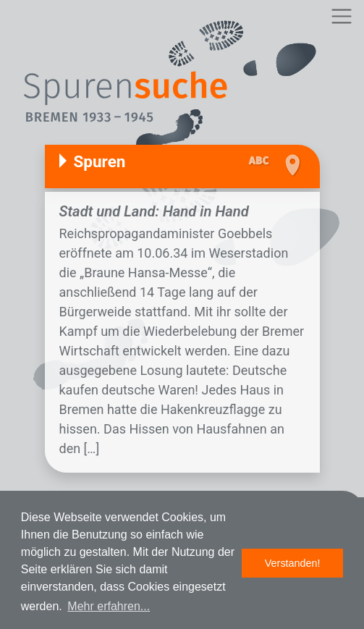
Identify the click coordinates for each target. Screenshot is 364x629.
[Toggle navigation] (341, 16)
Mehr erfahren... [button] (109, 606)
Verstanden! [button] (293, 563)
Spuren (100, 161)
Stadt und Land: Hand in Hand (154, 211)
